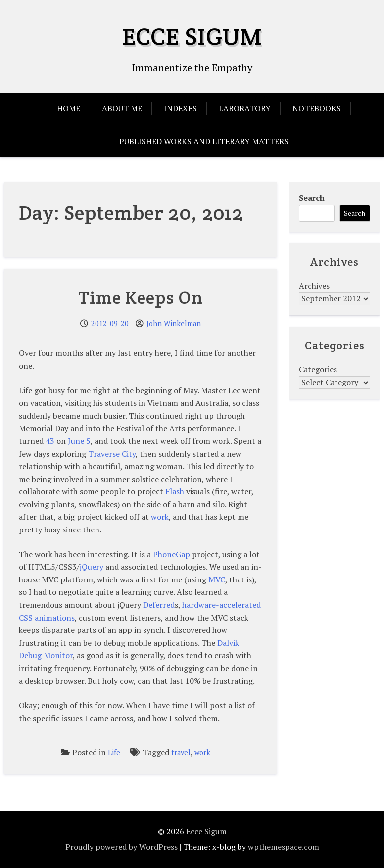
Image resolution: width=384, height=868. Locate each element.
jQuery (92, 567)
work (160, 517)
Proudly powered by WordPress (121, 847)
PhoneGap (171, 554)
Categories (318, 369)
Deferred (159, 605)
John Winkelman (174, 323)
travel (181, 752)
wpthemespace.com (284, 847)
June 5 (79, 441)
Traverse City (112, 454)
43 (50, 441)
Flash (175, 491)
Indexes (180, 108)
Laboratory (245, 108)
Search (312, 198)
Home (69, 108)
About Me (122, 108)
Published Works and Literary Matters (204, 141)
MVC (217, 579)
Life (114, 752)
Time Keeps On (141, 297)
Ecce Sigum (192, 36)
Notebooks (317, 108)
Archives (314, 286)
